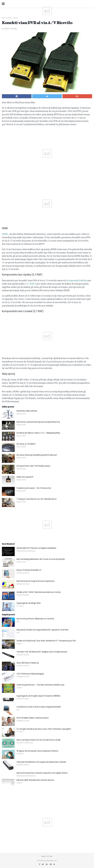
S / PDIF (31, 284)
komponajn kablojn (77, 280)
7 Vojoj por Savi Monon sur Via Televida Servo (37, 499)
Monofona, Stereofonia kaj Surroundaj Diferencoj (38, 422)
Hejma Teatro (7, 18)
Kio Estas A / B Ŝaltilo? (26, 444)
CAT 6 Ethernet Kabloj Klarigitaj (30, 674)
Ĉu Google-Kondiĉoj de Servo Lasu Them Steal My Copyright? (44, 729)
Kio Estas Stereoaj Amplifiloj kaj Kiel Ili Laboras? (37, 455)
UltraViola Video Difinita (27, 411)
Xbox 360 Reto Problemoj (28, 663)
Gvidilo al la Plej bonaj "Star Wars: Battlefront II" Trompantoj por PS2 (46, 641)
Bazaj (16, 18)
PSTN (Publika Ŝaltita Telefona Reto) (33, 718)
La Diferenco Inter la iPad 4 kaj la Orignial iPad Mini (39, 707)
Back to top (47, 856)
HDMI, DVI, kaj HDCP (25, 477)
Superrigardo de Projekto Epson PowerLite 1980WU (39, 696)
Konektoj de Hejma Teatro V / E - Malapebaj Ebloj (38, 433)
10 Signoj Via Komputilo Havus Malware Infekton (37, 751)
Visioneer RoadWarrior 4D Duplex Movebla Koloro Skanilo (41, 762)
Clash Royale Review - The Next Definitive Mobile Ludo (40, 685)
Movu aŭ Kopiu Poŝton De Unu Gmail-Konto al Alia (39, 740)
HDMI (5, 234)
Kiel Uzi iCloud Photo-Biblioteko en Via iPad (35, 619)
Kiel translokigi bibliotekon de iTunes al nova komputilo (41, 559)
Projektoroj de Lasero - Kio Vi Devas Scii (34, 488)
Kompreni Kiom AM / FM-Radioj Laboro (33, 466)
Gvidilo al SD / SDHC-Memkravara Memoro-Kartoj (39, 592)
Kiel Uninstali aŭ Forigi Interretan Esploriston (36, 581)
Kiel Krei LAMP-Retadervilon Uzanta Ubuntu (35, 780)
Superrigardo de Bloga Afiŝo (29, 603)
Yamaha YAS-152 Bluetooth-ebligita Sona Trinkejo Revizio (42, 652)
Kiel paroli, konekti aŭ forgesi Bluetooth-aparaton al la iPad (42, 630)
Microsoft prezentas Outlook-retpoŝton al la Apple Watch (42, 773)
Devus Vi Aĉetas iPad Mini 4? (29, 570)
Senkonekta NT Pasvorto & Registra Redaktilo (36, 548)
